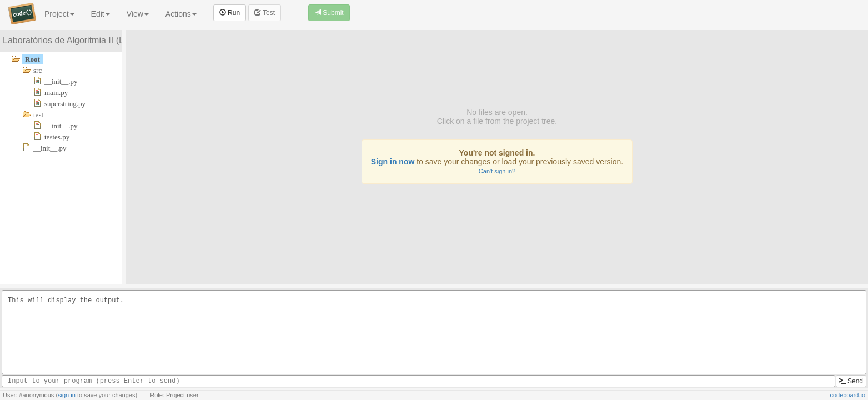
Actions (181, 14)
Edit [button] (101, 14)
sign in (67, 395)
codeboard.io (847, 395)
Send (851, 381)
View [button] (138, 14)
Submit (329, 13)
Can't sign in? (497, 171)
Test (265, 13)
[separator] (124, 157)
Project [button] (59, 14)
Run (230, 13)
